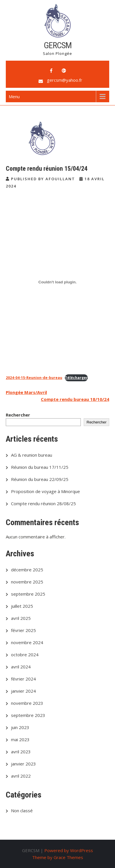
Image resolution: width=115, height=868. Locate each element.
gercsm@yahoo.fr (65, 80)
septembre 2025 (28, 594)
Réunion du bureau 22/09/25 (40, 479)
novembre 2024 (27, 642)
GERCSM (58, 45)
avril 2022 (21, 776)
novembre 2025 (27, 582)
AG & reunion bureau (32, 455)
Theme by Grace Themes (58, 857)
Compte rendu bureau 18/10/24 (75, 399)
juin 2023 (20, 727)
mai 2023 (20, 739)
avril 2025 (21, 618)
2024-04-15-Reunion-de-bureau (34, 378)
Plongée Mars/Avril (26, 392)
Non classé (22, 811)
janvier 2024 (23, 691)
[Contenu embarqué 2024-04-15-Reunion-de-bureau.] (58, 282)
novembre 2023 (27, 703)
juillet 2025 (22, 606)
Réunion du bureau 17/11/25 (40, 467)
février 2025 (23, 630)
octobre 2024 (25, 655)
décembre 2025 (27, 570)
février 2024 (23, 679)
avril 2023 (21, 752)
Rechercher (18, 415)
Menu (14, 96)
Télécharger (76, 378)
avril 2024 (21, 667)
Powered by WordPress (69, 850)
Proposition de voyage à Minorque (45, 491)
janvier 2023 (23, 764)
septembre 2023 (28, 715)
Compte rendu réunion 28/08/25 (43, 503)
